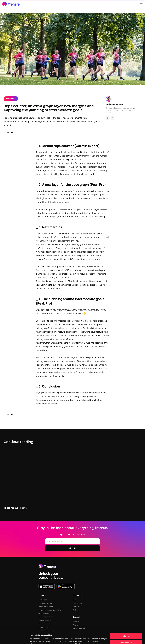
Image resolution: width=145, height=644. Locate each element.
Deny (126, 636)
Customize (126, 629)
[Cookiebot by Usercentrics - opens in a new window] (15, 640)
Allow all (126, 622)
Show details (35, 640)
